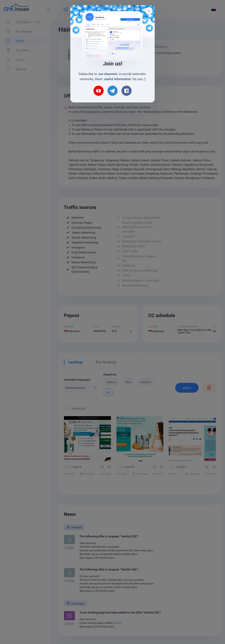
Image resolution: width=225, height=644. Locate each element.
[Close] (149, 11)
